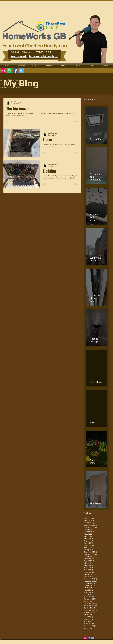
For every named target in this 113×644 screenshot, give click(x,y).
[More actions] (78, 103)
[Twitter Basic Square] (92, 638)
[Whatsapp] (9, 71)
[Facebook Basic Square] (89, 638)
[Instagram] (3, 71)
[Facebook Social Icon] (15, 71)
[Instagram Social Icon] (85, 638)
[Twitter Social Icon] (21, 71)
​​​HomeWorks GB (34, 36)
